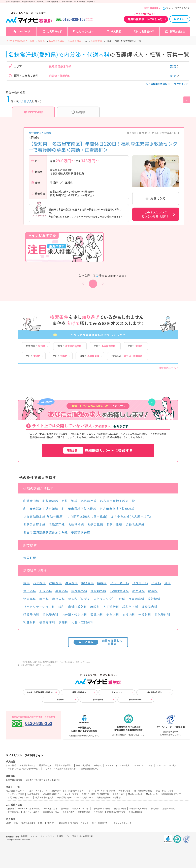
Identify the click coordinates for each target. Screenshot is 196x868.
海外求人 (98, 765)
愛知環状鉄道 (80, 532)
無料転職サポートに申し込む (145, 19)
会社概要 (24, 836)
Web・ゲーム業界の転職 (28, 809)
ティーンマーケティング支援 (102, 791)
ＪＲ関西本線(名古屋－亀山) (87, 516)
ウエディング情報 (16, 794)
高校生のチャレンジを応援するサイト (68, 791)
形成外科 (46, 591)
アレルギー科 (119, 583)
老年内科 (113, 614)
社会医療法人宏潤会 (40, 133)
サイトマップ (117, 692)
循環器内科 (150, 607)
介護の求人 (99, 812)
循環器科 (71, 583)
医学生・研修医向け (64, 765)
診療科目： (127, 356)
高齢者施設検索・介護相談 (109, 798)
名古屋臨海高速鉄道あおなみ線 (45, 532)
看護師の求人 (14, 812)
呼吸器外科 (98, 591)
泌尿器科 (30, 599)
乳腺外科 (30, 622)
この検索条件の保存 (158, 84)
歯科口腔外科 (77, 607)
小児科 (156, 583)
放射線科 (154, 599)
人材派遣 (10, 809)
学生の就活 (11, 765)
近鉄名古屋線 (135, 524)
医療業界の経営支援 (116, 812)
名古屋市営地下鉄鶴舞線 (117, 509)
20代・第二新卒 (50, 809)
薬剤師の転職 (169, 809)
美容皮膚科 (47, 622)
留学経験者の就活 (27, 765)
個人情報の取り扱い (155, 692)
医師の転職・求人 (51, 812)
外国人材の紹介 (136, 812)
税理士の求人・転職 (138, 809)
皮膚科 (153, 591)
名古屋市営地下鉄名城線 (41, 509)
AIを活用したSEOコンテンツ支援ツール (75, 798)
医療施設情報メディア (171, 794)
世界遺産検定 (33, 794)
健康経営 (63, 823)
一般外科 (145, 614)
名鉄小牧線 (114, 524)
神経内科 (87, 583)
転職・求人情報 (83, 765)
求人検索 (116, 31)
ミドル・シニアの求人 (166, 765)
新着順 (78, 112)
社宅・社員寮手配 (100, 823)
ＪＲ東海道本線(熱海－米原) (43, 516)
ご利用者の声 (147, 31)
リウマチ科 (140, 583)
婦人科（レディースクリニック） (92, 599)
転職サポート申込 (136, 700)
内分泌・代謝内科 (74, 614)
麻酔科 (95, 607)
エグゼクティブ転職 (101, 809)
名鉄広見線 (95, 524)
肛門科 (44, 599)
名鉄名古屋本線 (34, 524)
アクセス (34, 836)
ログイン (179, 19)
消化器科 (39, 583)
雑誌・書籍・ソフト (165, 791)
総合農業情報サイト (52, 794)
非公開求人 (25, 101)
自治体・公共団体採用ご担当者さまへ (41, 692)
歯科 (61, 607)
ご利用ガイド (54, 31)
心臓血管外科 (119, 591)
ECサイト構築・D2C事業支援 (96, 794)
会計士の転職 (120, 809)
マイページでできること (178, 8)
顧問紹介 (155, 809)
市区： (69, 346)
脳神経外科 (79, 591)
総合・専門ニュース (39, 791)
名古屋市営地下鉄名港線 (79, 509)
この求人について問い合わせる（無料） (156, 214)
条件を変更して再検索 (98, 642)
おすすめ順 (33, 112)
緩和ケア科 (130, 607)
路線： (89, 356)
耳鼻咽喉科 (136, 599)
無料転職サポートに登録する (98, 450)
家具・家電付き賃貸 (44, 798)
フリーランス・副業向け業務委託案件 (60, 769)
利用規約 (60, 700)
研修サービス (12, 823)
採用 (61, 836)
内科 (26, 583)
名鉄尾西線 (89, 501)
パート (150, 765)
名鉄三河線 (70, 501)
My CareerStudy (135, 794)
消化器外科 (162, 614)
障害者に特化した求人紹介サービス (24, 769)
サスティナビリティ (48, 836)
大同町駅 (30, 558)
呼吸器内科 (31, 614)
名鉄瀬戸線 (57, 524)
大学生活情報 (124, 791)
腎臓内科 (97, 614)
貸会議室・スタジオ (79, 823)
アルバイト (138, 765)
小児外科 (138, 591)
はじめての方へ (85, 31)
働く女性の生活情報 (143, 791)
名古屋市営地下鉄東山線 (117, 501)
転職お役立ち (177, 31)
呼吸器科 (55, 583)
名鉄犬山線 (31, 501)
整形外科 (30, 591)
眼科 (122, 599)
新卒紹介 (65, 809)
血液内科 (129, 614)
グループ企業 (71, 836)
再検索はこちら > (169, 368)
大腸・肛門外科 (82, 622)
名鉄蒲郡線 (51, 501)
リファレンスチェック (122, 823)
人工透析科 (111, 607)
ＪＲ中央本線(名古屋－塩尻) (131, 516)
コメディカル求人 (31, 812)
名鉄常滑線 (76, 524)
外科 (168, 583)
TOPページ (24, 31)
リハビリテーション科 (39, 607)
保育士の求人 (69, 812)
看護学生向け (45, 765)
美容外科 (62, 591)
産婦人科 (58, 599)
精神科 (102, 583)
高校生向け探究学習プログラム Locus (42, 780)
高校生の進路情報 (14, 780)
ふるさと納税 (119, 794)
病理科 (63, 622)
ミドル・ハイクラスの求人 (117, 765)
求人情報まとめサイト (16, 791)
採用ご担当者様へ (152, 8)
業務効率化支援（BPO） (33, 823)
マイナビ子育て (72, 794)
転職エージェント (81, 809)
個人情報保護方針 (86, 836)
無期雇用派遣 (84, 812)
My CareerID (152, 794)
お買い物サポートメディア (20, 798)
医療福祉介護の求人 (90, 769)
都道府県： (35, 346)
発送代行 (51, 823)
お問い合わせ (98, 700)
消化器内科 (51, 614)
